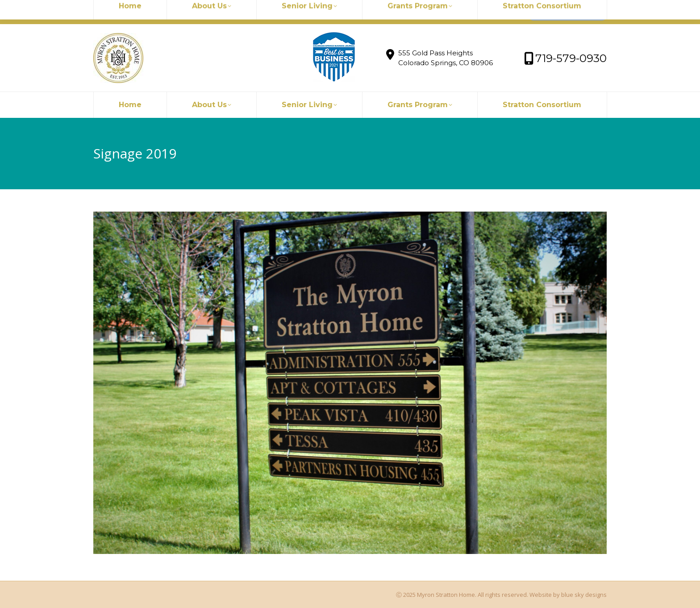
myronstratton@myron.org (143, 12)
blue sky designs (584, 595)
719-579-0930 (221, 12)
